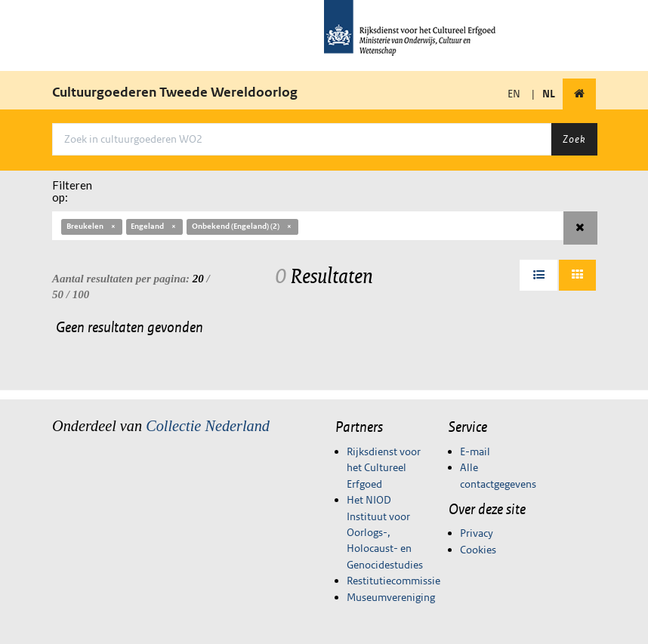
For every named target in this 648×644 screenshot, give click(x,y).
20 (198, 279)
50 (58, 294)
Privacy (477, 533)
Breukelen (92, 226)
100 (81, 294)
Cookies (478, 550)
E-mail (475, 451)
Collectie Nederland (208, 426)
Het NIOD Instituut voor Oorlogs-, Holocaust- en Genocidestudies (385, 532)
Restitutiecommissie (393, 581)
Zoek (574, 139)
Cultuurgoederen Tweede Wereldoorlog (175, 92)
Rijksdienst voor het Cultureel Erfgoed (384, 468)
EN (514, 94)
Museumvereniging (391, 597)
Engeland (154, 226)
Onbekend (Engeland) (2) (242, 226)
